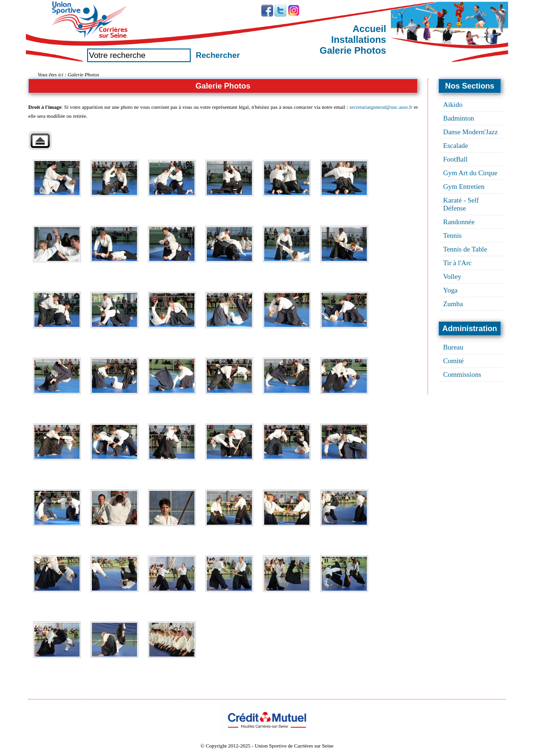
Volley (452, 276)
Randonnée (459, 222)
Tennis (452, 236)
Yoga (450, 290)
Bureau (453, 347)
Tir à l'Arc (457, 263)
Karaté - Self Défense (461, 204)
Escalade (456, 146)
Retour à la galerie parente (40, 141)
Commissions (462, 374)
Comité (453, 361)
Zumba (453, 304)
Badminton (459, 118)
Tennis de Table (465, 249)
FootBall (455, 159)
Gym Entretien (464, 187)
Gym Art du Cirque (470, 173)
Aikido (453, 105)
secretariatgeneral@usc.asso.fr (381, 107)
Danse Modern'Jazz (470, 132)
